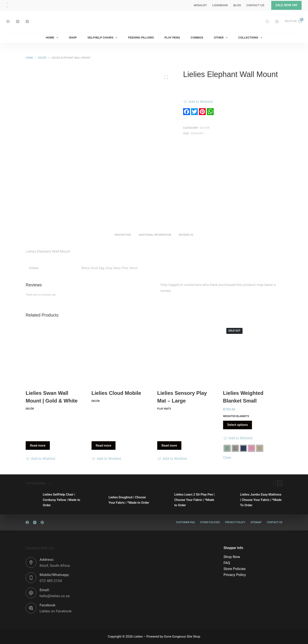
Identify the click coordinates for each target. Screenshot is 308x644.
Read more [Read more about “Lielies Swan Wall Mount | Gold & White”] (38, 446)
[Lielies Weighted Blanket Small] (253, 354)
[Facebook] (8, 21)
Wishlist (200, 5)
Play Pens (172, 38)
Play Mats (164, 409)
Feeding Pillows (141, 38)
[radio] (227, 448)
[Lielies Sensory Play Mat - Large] (187, 354)
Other (222, 38)
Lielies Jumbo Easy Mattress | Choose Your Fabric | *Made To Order (261, 500)
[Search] (267, 21)
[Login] (277, 21)
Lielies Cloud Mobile (116, 393)
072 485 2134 (51, 581)
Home (53, 38)
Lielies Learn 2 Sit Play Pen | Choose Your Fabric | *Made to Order (194, 500)
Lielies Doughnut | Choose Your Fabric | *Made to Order (129, 500)
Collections (251, 38)
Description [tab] (123, 235)
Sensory (197, 133)
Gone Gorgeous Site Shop (182, 637)
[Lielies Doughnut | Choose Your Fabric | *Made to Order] (98, 500)
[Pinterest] (42, 522)
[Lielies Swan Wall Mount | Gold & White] (55, 354)
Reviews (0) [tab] (186, 235)
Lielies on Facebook (56, 611)
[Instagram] (27, 21)
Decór (205, 128)
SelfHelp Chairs (103, 38)
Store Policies (210, 522)
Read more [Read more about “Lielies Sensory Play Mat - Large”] (169, 446)
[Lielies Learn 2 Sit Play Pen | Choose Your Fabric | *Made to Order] (164, 500)
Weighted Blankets (236, 416)
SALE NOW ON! (286, 5)
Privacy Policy (235, 522)
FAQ (227, 563)
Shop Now (232, 557)
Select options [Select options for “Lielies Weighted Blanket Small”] (238, 425)
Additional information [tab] (155, 235)
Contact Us (255, 5)
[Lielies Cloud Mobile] (121, 354)
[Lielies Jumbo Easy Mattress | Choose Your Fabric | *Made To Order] (230, 500)
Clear (227, 457)
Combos (197, 38)
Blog (237, 5)
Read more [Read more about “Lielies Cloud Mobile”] (104, 446)
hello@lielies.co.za (55, 596)
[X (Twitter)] (18, 21)
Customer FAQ (185, 522)
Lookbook (220, 5)
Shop (73, 38)
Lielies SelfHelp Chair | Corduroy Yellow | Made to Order (61, 500)
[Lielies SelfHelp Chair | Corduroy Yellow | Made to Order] (32, 500)
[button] (198, 102)
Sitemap (256, 522)
